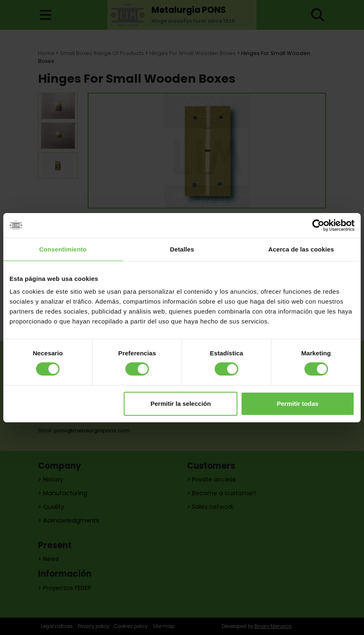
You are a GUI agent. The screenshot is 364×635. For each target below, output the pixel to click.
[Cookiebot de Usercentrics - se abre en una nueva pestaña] (318, 225)
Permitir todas (298, 404)
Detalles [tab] (182, 249)
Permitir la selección (181, 404)
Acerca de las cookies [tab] (301, 249)
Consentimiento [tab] (63, 249)
